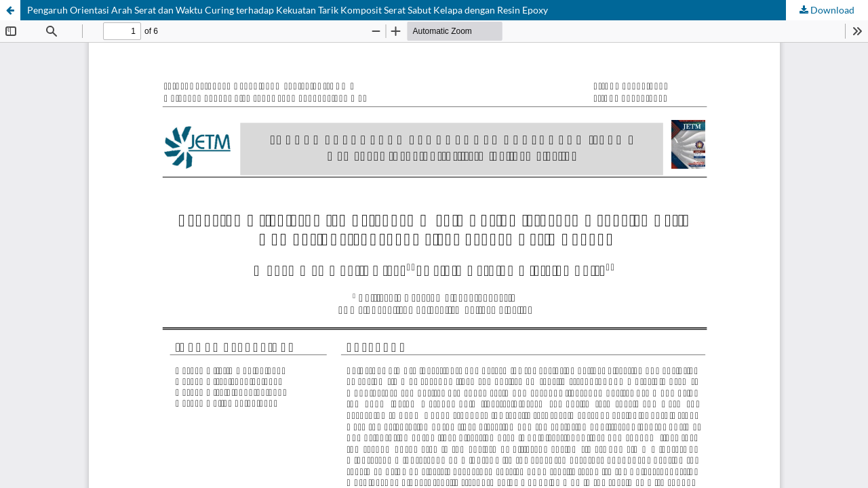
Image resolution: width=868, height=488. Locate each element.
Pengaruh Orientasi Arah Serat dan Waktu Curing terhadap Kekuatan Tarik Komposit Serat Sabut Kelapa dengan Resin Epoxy (288, 10)
